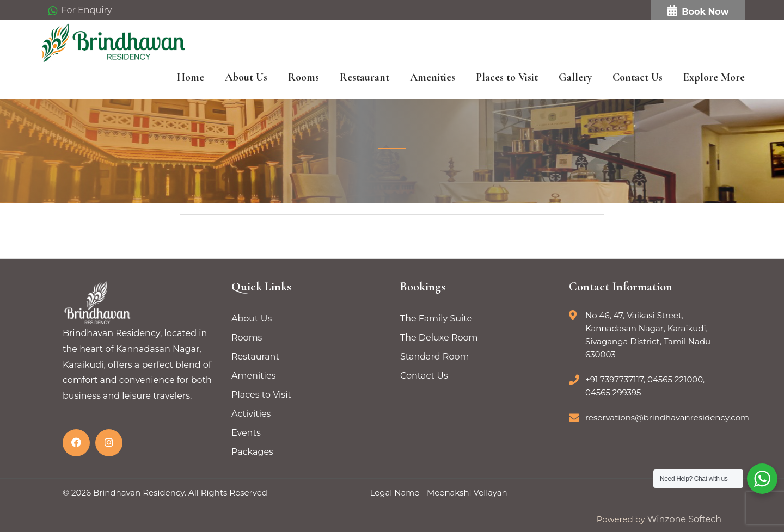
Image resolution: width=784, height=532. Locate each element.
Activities (251, 414)
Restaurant (365, 77)
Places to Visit (507, 77)
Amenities (433, 77)
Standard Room (434, 357)
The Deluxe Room (439, 338)
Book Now (698, 11)
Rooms (304, 77)
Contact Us (638, 77)
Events (246, 433)
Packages (252, 452)
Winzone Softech (683, 519)
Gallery (575, 77)
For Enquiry (80, 11)
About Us (246, 77)
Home (191, 77)
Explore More (714, 77)
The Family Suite (436, 318)
